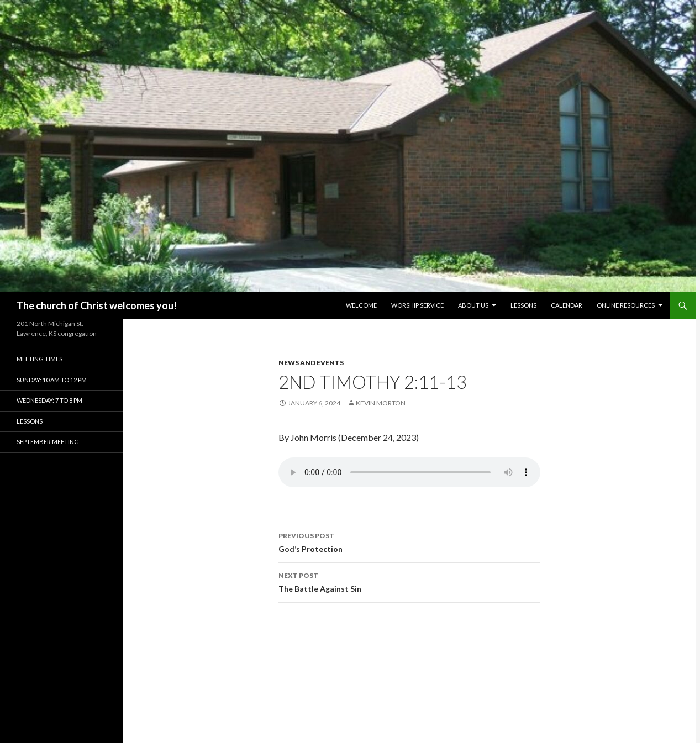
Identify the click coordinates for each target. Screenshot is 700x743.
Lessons (523, 305)
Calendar (567, 305)
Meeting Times (40, 359)
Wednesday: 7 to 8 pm (49, 400)
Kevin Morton (381, 403)
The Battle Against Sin (409, 581)
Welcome (361, 305)
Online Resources (626, 305)
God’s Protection (409, 541)
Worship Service (417, 305)
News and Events (311, 363)
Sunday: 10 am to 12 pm (52, 380)
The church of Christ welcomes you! (97, 305)
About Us (473, 305)
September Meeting (48, 442)
